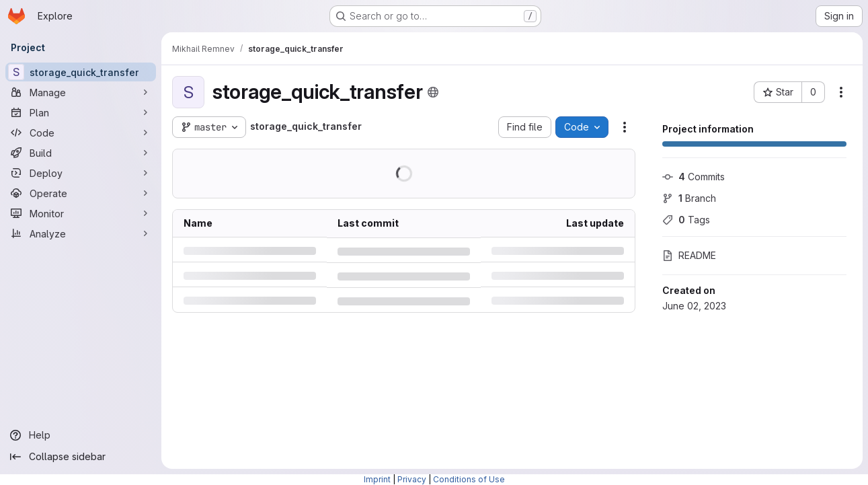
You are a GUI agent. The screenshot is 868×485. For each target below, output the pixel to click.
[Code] (81, 133)
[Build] (81, 153)
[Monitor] (81, 213)
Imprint (377, 479)
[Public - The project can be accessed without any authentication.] (433, 92)
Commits (694, 177)
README (689, 255)
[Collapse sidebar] (81, 457)
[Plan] (81, 112)
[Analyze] (81, 233)
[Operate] (81, 193)
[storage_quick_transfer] (81, 72)
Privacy (412, 479)
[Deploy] (81, 173)
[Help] (81, 435)
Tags (686, 220)
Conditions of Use (469, 479)
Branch (689, 198)
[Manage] (81, 92)
